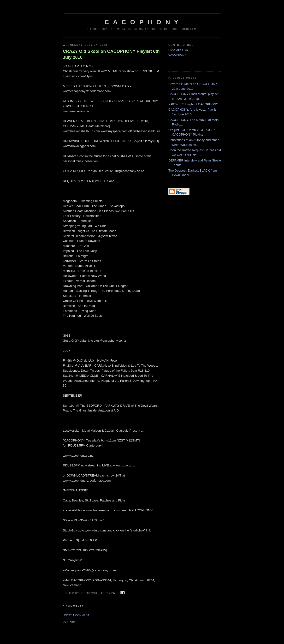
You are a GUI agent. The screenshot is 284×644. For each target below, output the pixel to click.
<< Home (69, 622)
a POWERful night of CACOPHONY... (194, 104)
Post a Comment (77, 615)
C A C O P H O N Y (142, 22)
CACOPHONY (177, 55)
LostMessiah (178, 51)
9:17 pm (110, 593)
